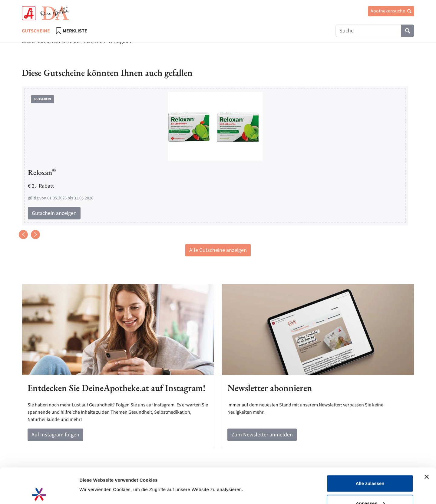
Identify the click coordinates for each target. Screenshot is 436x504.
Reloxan (42, 172)
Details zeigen (95, 471)
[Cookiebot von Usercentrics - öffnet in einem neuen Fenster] (39, 492)
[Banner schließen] (427, 442)
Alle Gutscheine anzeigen (218, 250)
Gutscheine (36, 31)
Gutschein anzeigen (54, 213)
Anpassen (370, 468)
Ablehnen (370, 488)
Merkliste (72, 31)
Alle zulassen (370, 448)
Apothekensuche (391, 11)
